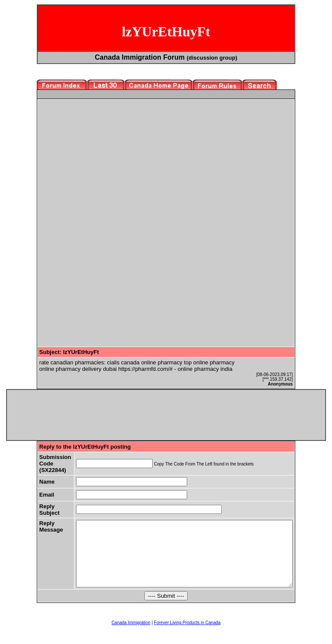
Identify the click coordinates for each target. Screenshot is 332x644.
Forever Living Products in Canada (187, 636)
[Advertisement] (112, 162)
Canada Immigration (131, 636)
